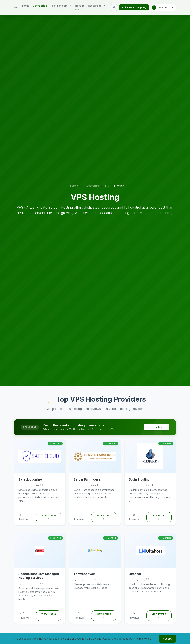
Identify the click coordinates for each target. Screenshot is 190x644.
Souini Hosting (139, 479)
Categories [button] (40, 6)
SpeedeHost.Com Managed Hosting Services (39, 576)
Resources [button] (95, 6)
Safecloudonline (30, 479)
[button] (163, 8)
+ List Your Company (134, 8)
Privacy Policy (142, 639)
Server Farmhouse (87, 479)
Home (26, 6)
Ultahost (135, 574)
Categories (91, 186)
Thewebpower (84, 574)
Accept (167, 639)
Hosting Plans (80, 8)
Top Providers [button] (59, 6)
